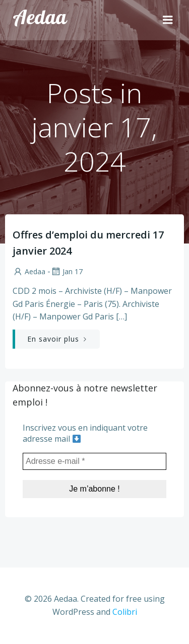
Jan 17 (67, 271)
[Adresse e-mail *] (94, 461)
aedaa (29, 271)
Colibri (125, 612)
